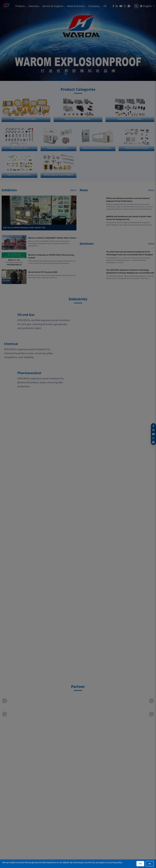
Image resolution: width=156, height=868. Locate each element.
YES (140, 864)
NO (150, 864)
